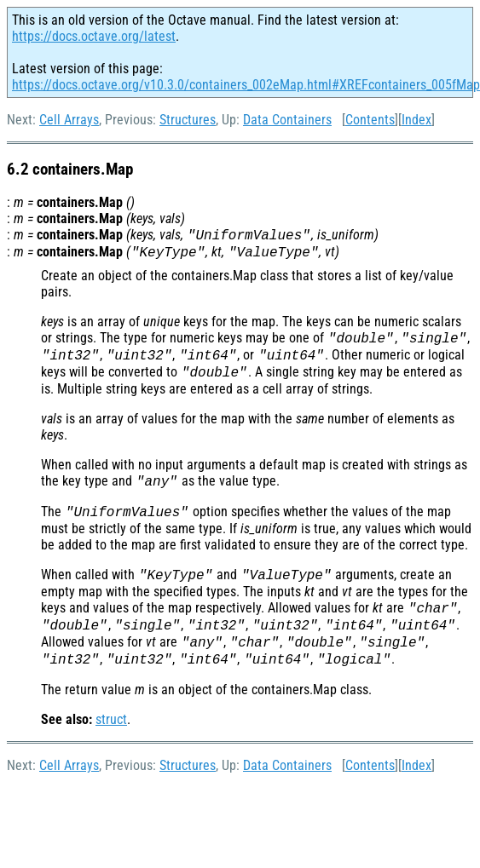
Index (416, 120)
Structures (188, 120)
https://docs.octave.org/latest (94, 36)
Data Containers (287, 120)
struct (111, 719)
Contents (370, 120)
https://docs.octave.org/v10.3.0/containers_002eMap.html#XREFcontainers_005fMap (246, 85)
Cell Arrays (69, 120)
